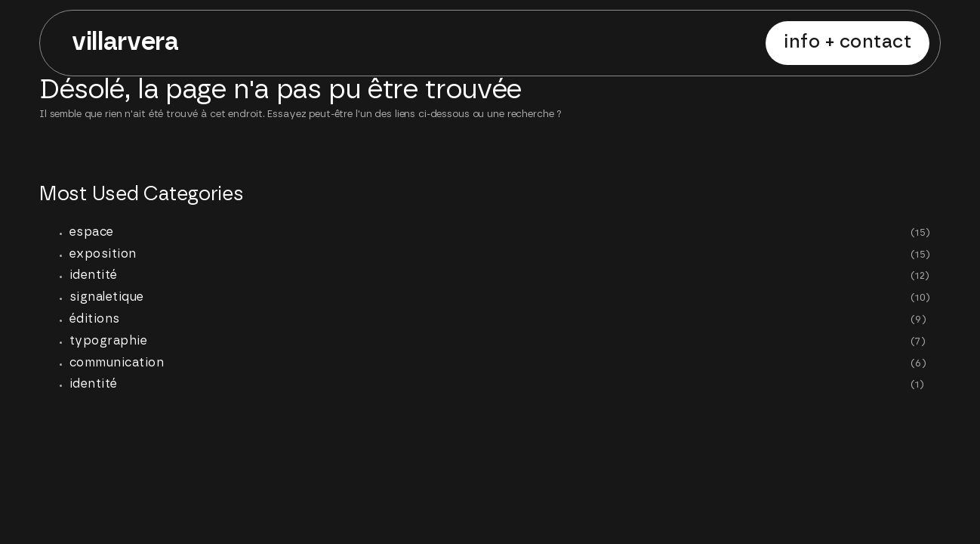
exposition (103, 254)
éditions (95, 319)
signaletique (107, 297)
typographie (108, 341)
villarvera (125, 42)
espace (92, 232)
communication (117, 363)
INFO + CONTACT (847, 42)
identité (94, 275)
